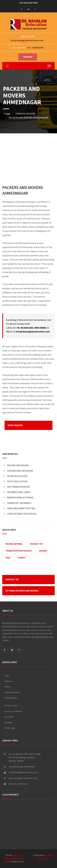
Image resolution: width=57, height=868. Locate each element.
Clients (8, 687)
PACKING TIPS (36, 544)
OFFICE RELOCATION (17, 481)
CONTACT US (12, 579)
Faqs (7, 676)
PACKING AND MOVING (18, 465)
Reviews (8, 681)
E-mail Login (10, 728)
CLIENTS (22, 558)
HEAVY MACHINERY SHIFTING (21, 508)
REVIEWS (43, 551)
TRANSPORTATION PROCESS (19, 551)
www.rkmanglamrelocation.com (23, 778)
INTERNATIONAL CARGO (19, 492)
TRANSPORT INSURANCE (19, 503)
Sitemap (8, 722)
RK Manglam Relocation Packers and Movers (14, 858)
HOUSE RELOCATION (17, 476)
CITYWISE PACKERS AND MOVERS (22, 591)
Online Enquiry (11, 698)
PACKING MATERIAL (14, 544)
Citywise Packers (12, 692)
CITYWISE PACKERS (25, 114)
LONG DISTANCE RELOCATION (22, 514)
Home (7, 114)
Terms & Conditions (13, 711)
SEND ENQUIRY (15, 425)
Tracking (28, 57)
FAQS (8, 558)
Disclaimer (9, 717)
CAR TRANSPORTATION (18, 487)
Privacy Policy (11, 706)
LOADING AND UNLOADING (20, 471)
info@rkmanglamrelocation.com (27, 40)
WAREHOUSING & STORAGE (20, 498)
